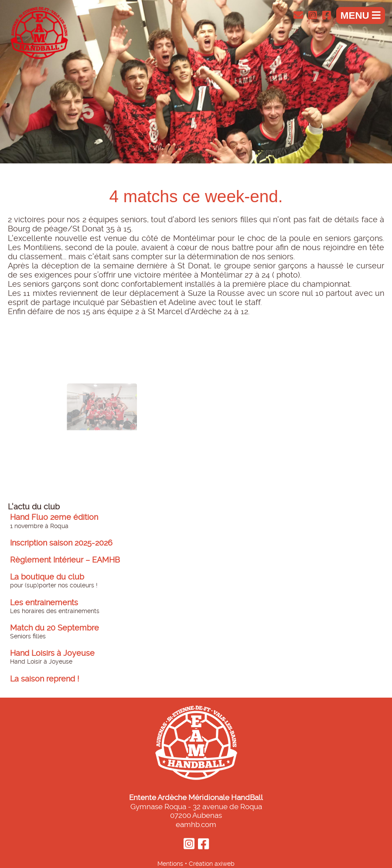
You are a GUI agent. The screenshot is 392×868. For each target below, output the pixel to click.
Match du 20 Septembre (55, 628)
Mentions (170, 864)
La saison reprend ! (45, 679)
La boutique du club (47, 577)
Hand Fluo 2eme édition (54, 517)
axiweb (225, 864)
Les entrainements (44, 603)
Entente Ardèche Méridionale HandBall (196, 797)
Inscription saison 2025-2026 (61, 543)
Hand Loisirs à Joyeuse (52, 653)
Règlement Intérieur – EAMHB (65, 560)
